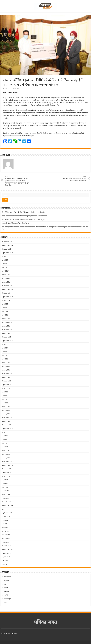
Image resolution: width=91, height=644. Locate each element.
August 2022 (6, 388)
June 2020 (5, 484)
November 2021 (7, 421)
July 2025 (5, 260)
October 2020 (6, 469)
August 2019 (6, 517)
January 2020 (6, 498)
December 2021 (7, 418)
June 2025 (5, 264)
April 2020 (5, 491)
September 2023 (7, 341)
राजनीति (6, 595)
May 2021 (5, 443)
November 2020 (7, 465)
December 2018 (7, 546)
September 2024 (7, 297)
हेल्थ (5, 602)
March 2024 (6, 319)
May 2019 (5, 528)
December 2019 (7, 502)
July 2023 (5, 348)
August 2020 (6, 476)
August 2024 (6, 300)
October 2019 (6, 509)
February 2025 (7, 278)
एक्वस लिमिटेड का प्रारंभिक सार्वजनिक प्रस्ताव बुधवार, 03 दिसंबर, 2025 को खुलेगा (24, 216)
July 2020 (5, 480)
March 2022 (6, 407)
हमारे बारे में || (5, 633)
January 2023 (6, 370)
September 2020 (7, 473)
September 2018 (7, 553)
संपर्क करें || (16, 633)
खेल (5, 584)
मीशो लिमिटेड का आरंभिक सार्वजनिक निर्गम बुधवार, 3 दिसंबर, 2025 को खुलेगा (23, 212)
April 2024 (5, 315)
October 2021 (6, 425)
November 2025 (7, 245)
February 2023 (7, 366)
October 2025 (6, 249)
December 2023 (7, 330)
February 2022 (7, 410)
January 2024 (6, 326)
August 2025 (6, 256)
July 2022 (5, 392)
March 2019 (6, 535)
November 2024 (7, 289)
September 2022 (7, 385)
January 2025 (6, 282)
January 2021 (6, 458)
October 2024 (6, 293)
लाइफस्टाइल (7, 599)
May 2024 (5, 311)
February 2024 (7, 322)
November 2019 (7, 506)
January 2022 (6, 414)
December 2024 (7, 286)
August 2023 (6, 344)
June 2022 (5, 396)
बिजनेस (6, 588)
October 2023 (6, 337)
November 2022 (7, 377)
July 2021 (5, 436)
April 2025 (5, 271)
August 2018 (6, 557)
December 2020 (7, 462)
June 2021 (5, 440)
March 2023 (6, 363)
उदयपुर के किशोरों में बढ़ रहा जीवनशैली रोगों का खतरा (16, 223)
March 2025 (6, 275)
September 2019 (7, 513)
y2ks (6, 89)
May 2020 (5, 487)
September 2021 (7, 429)
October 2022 (6, 381)
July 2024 (5, 304)
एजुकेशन (6, 580)
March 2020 (6, 495)
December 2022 (7, 374)
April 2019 (5, 531)
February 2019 (7, 538)
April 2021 (5, 447)
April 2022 (5, 403)
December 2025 (7, 242)
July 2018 (5, 560)
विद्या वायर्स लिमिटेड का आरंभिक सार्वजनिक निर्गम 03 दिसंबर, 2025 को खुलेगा (23, 220)
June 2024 (5, 308)
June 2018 (5, 564)
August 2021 (6, 432)
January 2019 (6, 542)
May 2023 (5, 355)
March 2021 (6, 451)
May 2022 (5, 399)
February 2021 (7, 454)
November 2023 (7, 333)
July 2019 (5, 520)
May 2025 (5, 267)
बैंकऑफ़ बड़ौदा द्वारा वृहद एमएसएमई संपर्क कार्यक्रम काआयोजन (74, 179)
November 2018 (7, 549)
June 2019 (5, 524)
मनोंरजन (6, 591)
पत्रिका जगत (46, 622)
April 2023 (5, 359)
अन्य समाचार (8, 577)
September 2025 (7, 253)
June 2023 (5, 352)
